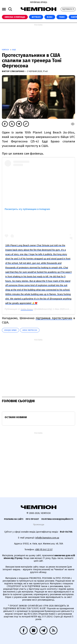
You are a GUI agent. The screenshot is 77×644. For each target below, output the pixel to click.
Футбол (36, 17)
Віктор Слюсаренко (13, 71)
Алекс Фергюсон (30, 330)
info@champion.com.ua (47, 538)
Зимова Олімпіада (15, 17)
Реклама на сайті (14, 519)
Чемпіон (6, 50)
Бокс (50, 17)
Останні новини (16, 417)
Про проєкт (32, 519)
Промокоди (39, 525)
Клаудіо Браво (11, 330)
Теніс (62, 17)
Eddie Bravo (27, 309)
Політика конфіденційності (57, 519)
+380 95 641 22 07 (44, 550)
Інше (14, 50)
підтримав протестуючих (54, 318)
